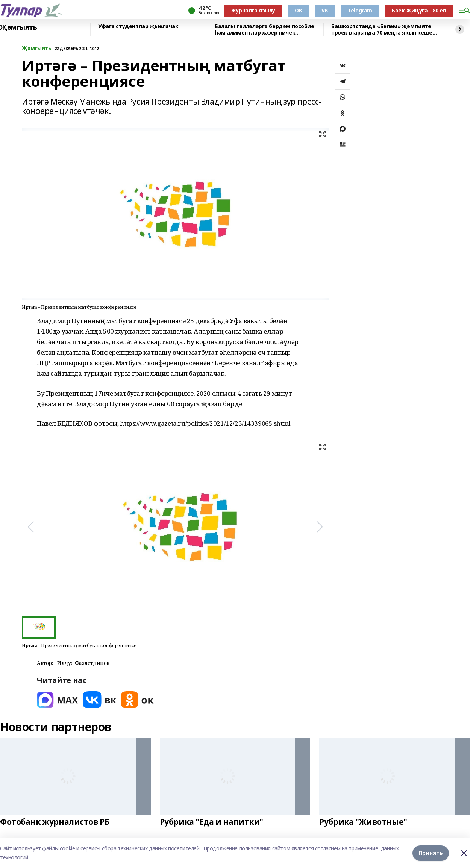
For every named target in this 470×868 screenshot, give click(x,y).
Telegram (360, 10)
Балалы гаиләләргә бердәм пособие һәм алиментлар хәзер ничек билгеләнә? (265, 30)
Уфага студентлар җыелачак (138, 27)
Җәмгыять (19, 27)
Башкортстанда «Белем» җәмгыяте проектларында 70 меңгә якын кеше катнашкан (382, 30)
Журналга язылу (253, 10)
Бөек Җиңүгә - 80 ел (419, 10)
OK (298, 10)
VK (325, 10)
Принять (431, 853)
